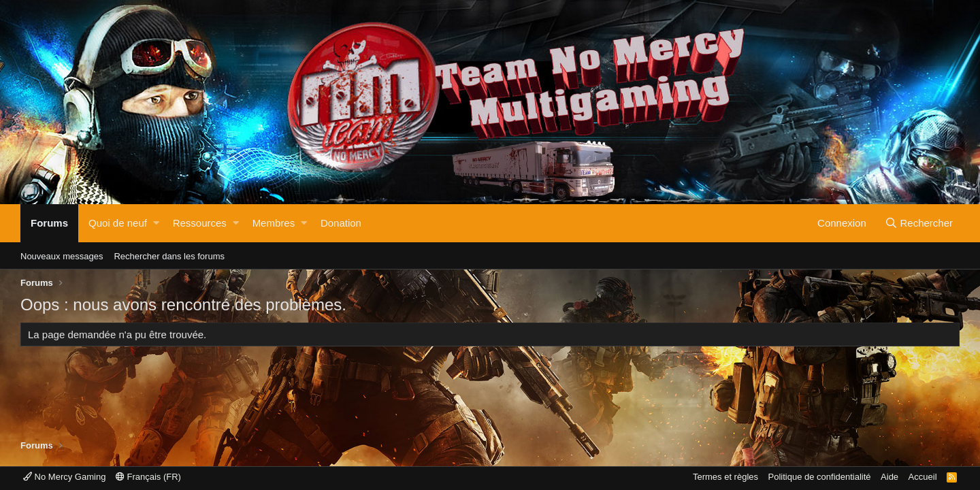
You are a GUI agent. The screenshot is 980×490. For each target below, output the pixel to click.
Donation (341, 223)
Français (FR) (148, 477)
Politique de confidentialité (820, 477)
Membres (274, 223)
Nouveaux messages (62, 256)
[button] (156, 223)
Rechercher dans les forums (169, 256)
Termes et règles (725, 477)
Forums (49, 223)
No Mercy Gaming (64, 477)
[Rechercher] (919, 223)
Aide (889, 477)
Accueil (923, 477)
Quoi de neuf (118, 223)
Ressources (200, 223)
